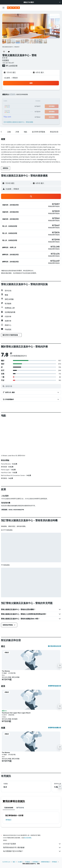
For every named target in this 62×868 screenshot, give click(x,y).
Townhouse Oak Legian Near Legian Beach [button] (16, 679)
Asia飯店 (20, 828)
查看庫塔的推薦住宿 (55, 693)
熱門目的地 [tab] (20, 773)
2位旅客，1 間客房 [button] (11, 78)
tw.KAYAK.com (6, 828)
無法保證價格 (28, 804)
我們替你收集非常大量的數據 (32, 813)
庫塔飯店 (9, 786)
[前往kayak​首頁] (13, 8)
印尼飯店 (28, 828)
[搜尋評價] (33, 386)
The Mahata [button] (6, 637)
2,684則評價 (13, 66)
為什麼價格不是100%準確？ (32, 817)
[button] (60, 2)
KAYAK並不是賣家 (32, 810)
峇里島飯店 (36, 828)
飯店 (14, 828)
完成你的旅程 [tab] (9, 773)
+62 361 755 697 (8, 63)
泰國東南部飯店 (45, 828)
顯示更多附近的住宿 (55, 612)
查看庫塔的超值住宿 (55, 652)
